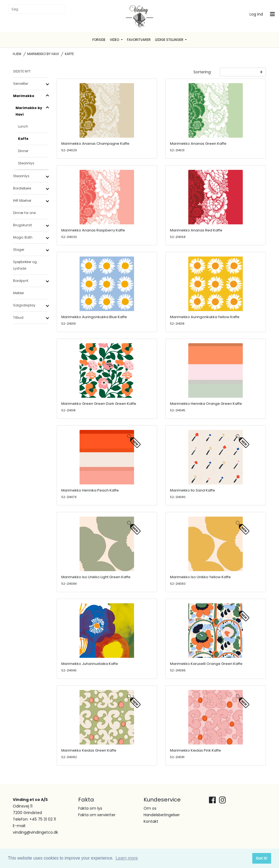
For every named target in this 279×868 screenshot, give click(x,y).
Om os (150, 808)
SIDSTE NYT (22, 71)
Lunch (23, 126)
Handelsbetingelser (162, 815)
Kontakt (151, 821)
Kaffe (23, 139)
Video (115, 40)
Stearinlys (26, 163)
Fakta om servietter (97, 815)
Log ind (256, 14)
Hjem (17, 54)
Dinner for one (24, 213)
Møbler (19, 293)
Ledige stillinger (170, 40)
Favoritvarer (139, 40)
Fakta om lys (90, 808)
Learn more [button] (127, 858)
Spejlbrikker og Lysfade (25, 265)
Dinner (23, 151)
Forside (99, 40)
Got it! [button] (262, 858)
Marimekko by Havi (43, 54)
